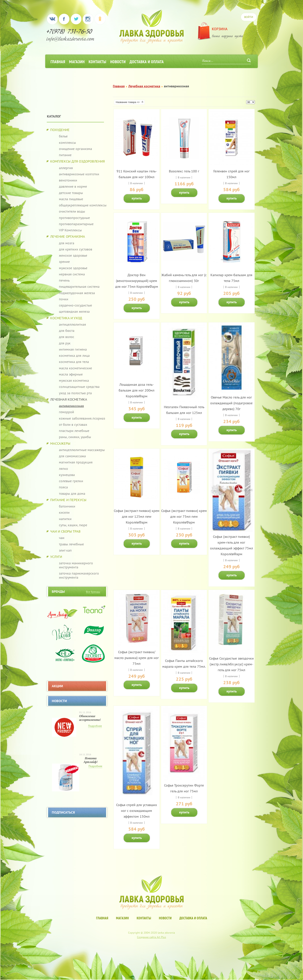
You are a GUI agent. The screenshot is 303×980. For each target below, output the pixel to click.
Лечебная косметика (144, 86)
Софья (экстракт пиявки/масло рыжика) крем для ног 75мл (137, 658)
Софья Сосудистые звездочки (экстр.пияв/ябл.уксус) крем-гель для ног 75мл (231, 664)
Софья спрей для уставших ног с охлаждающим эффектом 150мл (137, 811)
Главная (58, 61)
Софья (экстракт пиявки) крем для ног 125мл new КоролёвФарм (137, 516)
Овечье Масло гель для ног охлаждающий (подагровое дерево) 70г (231, 403)
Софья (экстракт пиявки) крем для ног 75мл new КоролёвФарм (184, 516)
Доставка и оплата (147, 61)
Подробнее (95, 726)
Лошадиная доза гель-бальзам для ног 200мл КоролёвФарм (137, 390)
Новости (118, 61)
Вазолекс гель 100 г (184, 171)
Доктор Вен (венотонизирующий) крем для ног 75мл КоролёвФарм (137, 281)
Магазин (77, 61)
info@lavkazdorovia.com (70, 40)
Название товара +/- (128, 102)
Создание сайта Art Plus (151, 937)
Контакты (97, 61)
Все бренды (93, 592)
